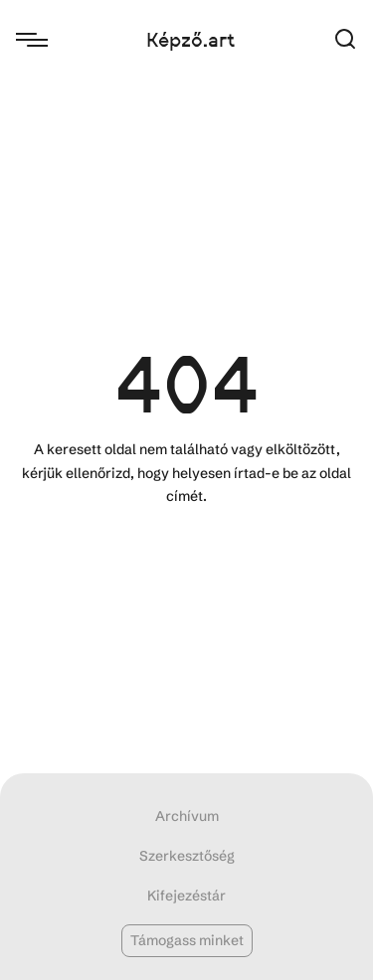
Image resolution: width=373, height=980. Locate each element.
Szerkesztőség (187, 856)
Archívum (187, 816)
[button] (345, 40)
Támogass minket (187, 940)
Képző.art (190, 40)
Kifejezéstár (186, 896)
